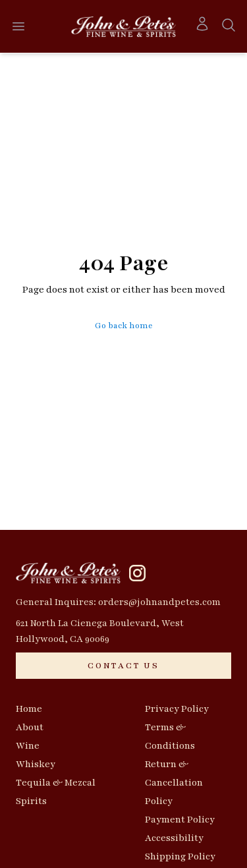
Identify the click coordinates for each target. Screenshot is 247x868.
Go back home (124, 326)
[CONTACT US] (123, 666)
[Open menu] (18, 26)
